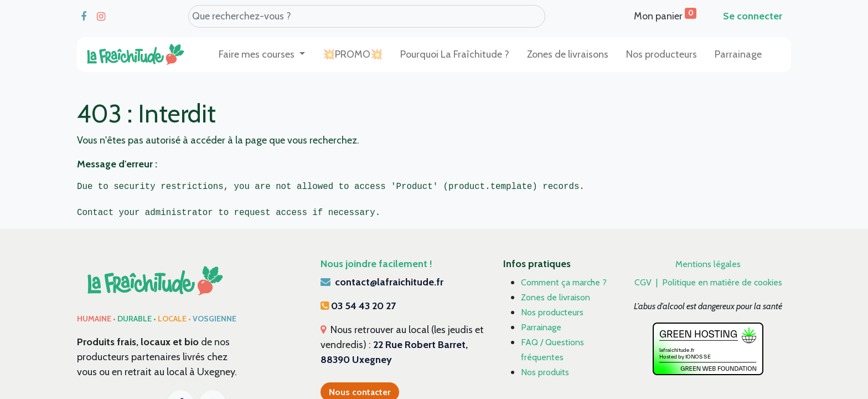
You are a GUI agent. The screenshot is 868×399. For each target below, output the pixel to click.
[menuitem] (353, 55)
